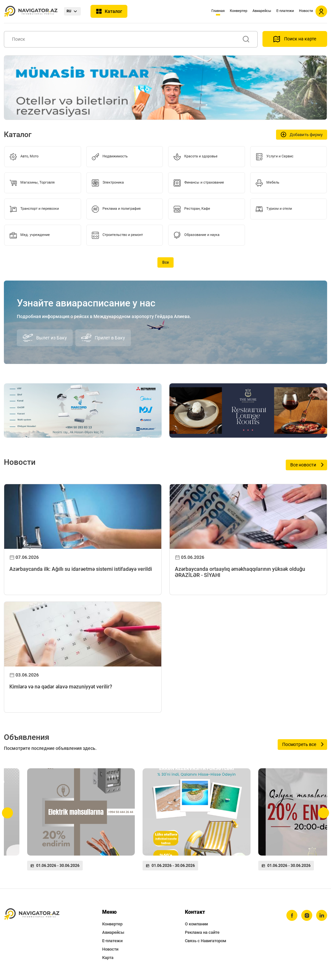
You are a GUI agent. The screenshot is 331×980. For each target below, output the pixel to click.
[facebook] (292, 915)
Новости (306, 11)
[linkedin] (322, 915)
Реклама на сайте (202, 932)
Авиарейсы (262, 11)
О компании (196, 924)
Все (165, 262)
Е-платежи (285, 11)
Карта (108, 958)
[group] (81, 822)
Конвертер (239, 11)
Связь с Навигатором (206, 941)
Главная (218, 11)
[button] (8, 813)
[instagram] (307, 915)
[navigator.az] (32, 914)
